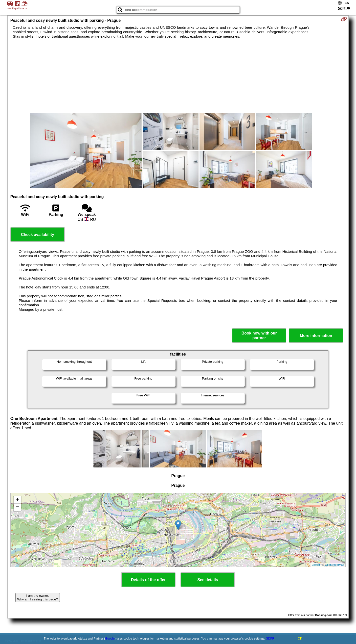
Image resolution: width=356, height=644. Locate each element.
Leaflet (316, 565)
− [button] (17, 507)
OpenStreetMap (335, 565)
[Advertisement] (178, 76)
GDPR (270, 639)
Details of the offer (148, 580)
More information (316, 336)
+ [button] (17, 500)
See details (208, 580)
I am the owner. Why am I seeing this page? (38, 597)
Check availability (38, 235)
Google (110, 639)
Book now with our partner (259, 335)
